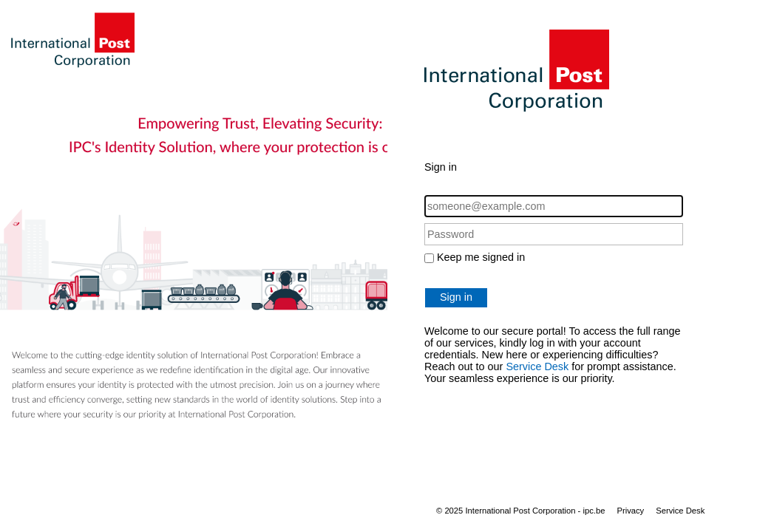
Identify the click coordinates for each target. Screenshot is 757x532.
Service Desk (537, 366)
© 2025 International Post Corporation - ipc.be (520, 511)
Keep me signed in (481, 257)
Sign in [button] (456, 297)
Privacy (630, 511)
